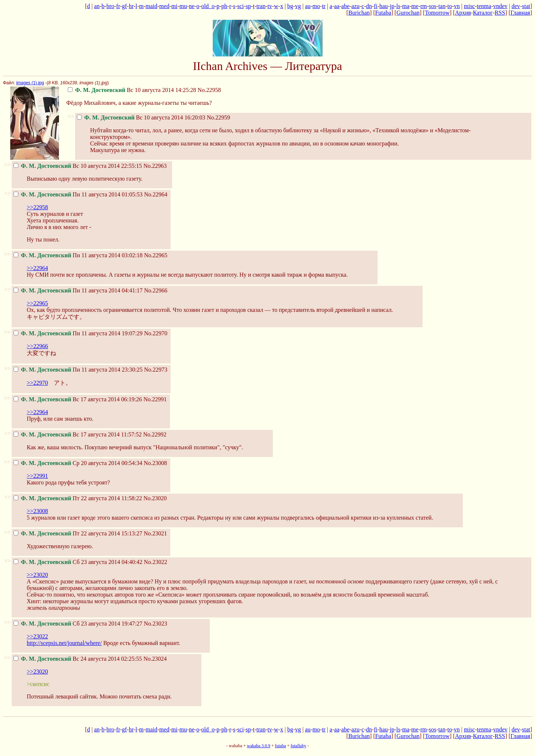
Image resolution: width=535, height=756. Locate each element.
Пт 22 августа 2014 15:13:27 (78, 533)
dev (516, 6)
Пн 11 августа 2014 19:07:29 (78, 333)
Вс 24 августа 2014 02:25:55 (78, 659)
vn (457, 6)
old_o (208, 6)
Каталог (483, 13)
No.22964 (156, 194)
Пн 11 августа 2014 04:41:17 (78, 290)
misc (469, 6)
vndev (500, 6)
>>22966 (37, 346)
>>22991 (37, 476)
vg (298, 6)
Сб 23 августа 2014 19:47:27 (78, 624)
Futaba (383, 13)
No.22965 (156, 255)
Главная (520, 13)
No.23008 (156, 463)
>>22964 (37, 268)
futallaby (298, 746)
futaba (280, 746)
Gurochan (408, 13)
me (415, 6)
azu (356, 6)
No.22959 (219, 117)
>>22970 (37, 383)
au (308, 6)
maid (152, 6)
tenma (484, 6)
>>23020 (37, 575)
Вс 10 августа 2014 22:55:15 (78, 166)
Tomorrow (437, 13)
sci (241, 6)
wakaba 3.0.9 (259, 746)
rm (424, 6)
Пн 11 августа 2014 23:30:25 (78, 370)
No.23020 (155, 498)
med (164, 6)
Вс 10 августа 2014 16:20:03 (141, 117)
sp (248, 6)
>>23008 (37, 511)
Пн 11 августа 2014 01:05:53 (78, 194)
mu (183, 6)
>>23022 (37, 636)
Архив (463, 13)
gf (124, 6)
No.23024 (155, 659)
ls (398, 6)
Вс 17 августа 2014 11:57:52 (78, 434)
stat (526, 6)
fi (376, 6)
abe (345, 6)
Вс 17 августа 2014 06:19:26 (78, 399)
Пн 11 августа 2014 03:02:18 (78, 255)
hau (384, 6)
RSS (500, 13)
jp (392, 6)
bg (290, 6)
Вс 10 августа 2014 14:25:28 (132, 90)
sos (432, 6)
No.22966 (156, 290)
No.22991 (155, 399)
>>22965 (37, 303)
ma (406, 6)
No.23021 (155, 533)
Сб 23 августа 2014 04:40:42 (78, 562)
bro (110, 6)
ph (224, 6)
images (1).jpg (30, 83)
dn (369, 6)
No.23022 (156, 562)
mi (174, 6)
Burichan (359, 13)
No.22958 (209, 90)
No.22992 (155, 434)
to (450, 6)
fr (118, 6)
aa (337, 6)
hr (131, 6)
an (97, 6)
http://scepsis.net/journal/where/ (64, 643)
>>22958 (37, 207)
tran (261, 6)
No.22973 (156, 370)
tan (442, 6)
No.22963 (155, 166)
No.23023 (156, 624)
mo (316, 6)
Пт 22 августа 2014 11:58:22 (78, 498)
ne (192, 6)
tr (324, 6)
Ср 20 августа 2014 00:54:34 (78, 463)
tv (270, 6)
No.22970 (156, 333)
